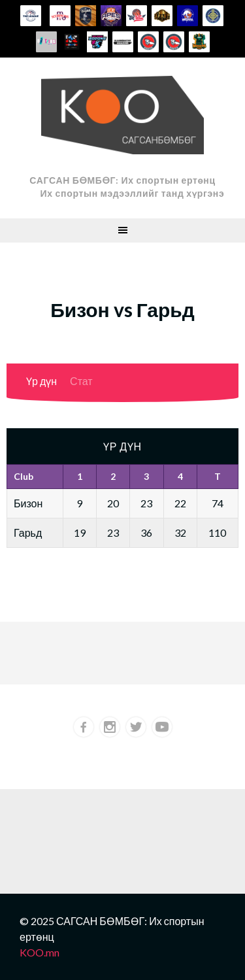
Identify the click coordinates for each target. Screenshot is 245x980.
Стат (81, 381)
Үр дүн (41, 381)
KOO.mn (40, 952)
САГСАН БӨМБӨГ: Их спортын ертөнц (122, 180)
